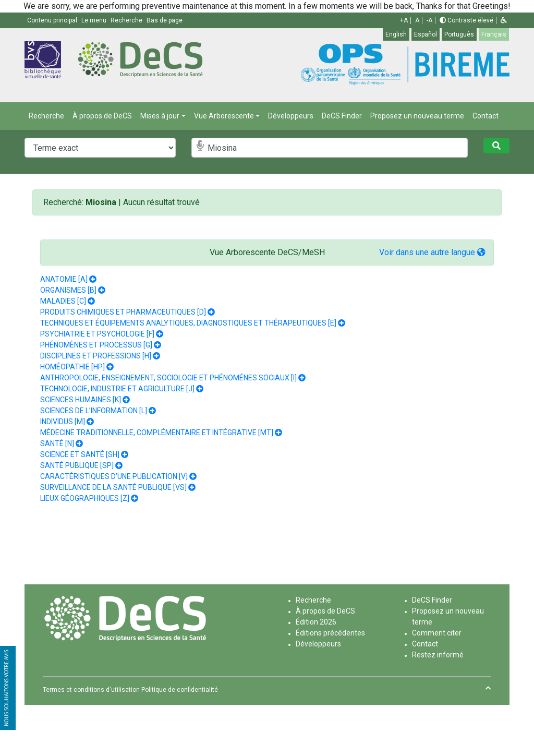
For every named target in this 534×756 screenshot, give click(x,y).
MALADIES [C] (63, 301)
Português (459, 34)
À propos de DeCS (102, 116)
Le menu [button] (95, 20)
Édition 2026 (316, 622)
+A (404, 20)
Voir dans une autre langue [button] (432, 252)
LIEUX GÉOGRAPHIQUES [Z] (85, 498)
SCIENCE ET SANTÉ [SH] (80, 454)
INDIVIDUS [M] (63, 422)
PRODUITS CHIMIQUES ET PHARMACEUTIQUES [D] (123, 312)
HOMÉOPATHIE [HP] (72, 367)
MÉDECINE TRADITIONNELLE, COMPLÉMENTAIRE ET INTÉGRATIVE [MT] (157, 433)
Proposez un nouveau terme (417, 116)
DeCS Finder (342, 116)
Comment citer (437, 633)
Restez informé (438, 655)
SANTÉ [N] (57, 443)
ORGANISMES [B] (68, 290)
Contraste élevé (466, 20)
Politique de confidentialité (180, 690)
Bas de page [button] (165, 20)
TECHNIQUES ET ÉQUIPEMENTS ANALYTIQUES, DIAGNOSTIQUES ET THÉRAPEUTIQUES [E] (188, 323)
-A (429, 20)
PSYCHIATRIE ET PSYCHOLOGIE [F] (97, 334)
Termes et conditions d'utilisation (91, 690)
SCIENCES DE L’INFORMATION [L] (94, 411)
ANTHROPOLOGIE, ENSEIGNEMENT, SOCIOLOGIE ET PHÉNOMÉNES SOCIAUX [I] (168, 378)
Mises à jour (160, 116)
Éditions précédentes (330, 633)
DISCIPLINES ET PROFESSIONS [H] (96, 356)
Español (426, 34)
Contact (486, 116)
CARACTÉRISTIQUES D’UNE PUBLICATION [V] (114, 476)
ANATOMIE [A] (64, 279)
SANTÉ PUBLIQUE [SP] (77, 465)
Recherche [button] (127, 20)
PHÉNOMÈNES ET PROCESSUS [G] (96, 345)
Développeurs (291, 116)
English (396, 34)
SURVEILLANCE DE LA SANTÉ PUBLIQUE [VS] (113, 487)
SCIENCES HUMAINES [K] (81, 400)
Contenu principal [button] (53, 20)
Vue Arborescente (224, 116)
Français (494, 34)
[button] (504, 20)
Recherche (46, 116)
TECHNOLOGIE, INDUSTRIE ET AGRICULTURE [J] (117, 389)
